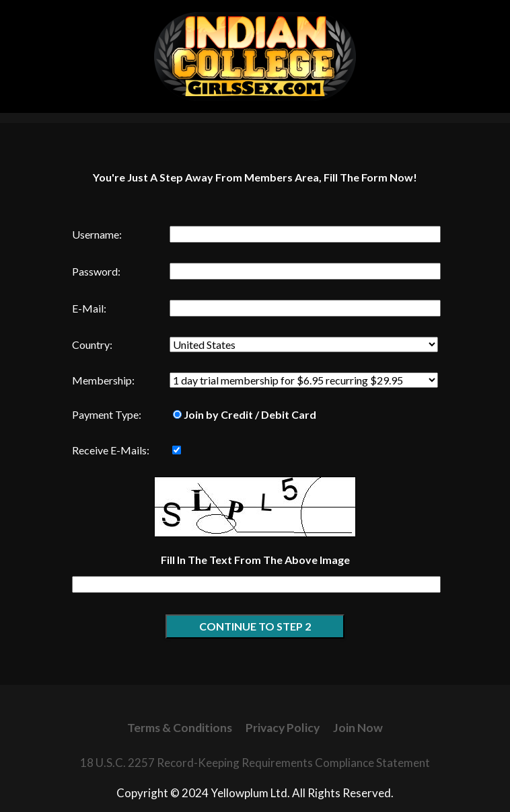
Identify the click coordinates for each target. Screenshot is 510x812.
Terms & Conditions (180, 728)
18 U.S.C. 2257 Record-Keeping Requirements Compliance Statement (255, 763)
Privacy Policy (283, 728)
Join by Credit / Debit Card (245, 414)
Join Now (358, 728)
